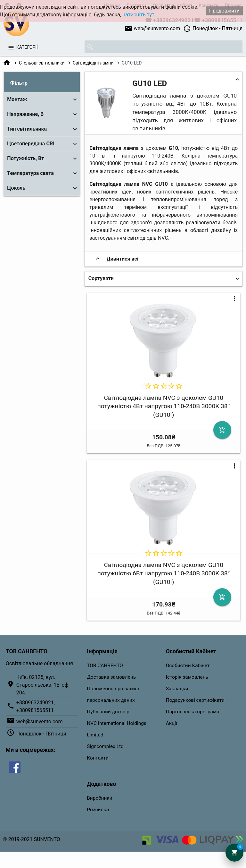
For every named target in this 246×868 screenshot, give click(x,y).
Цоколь (16, 188)
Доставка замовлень (111, 677)
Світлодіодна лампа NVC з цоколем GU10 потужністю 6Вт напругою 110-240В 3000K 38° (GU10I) (164, 574)
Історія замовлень (187, 677)
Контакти (98, 758)
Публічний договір (108, 712)
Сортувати (101, 278)
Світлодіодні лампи (93, 63)
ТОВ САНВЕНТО (105, 666)
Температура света (30, 173)
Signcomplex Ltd (105, 746)
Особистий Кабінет (188, 666)
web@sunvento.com (152, 29)
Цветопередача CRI (31, 144)
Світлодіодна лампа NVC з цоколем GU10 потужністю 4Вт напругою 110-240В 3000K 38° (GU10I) (164, 406)
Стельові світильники (42, 63)
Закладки (177, 689)
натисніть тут (138, 15)
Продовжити (224, 11)
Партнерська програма (193, 712)
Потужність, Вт (25, 158)
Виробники (99, 798)
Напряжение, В (25, 114)
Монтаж (17, 99)
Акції (172, 723)
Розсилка (98, 810)
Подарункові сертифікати (195, 700)
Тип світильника (27, 129)
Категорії (27, 47)
